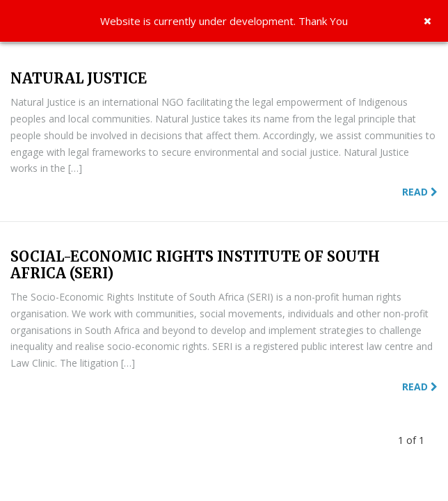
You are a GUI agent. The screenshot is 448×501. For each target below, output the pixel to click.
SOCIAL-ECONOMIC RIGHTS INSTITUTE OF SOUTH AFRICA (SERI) (195, 265)
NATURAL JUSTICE (79, 78)
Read (420, 192)
